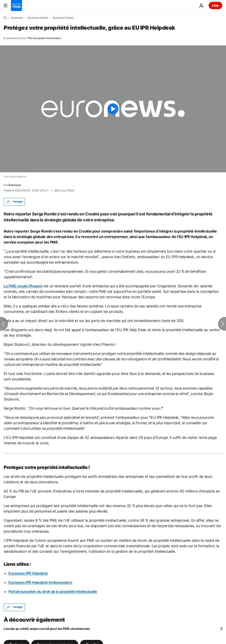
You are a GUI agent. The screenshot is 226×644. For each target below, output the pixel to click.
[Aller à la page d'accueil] (16, 5)
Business (17, 18)
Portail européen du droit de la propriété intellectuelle (53, 592)
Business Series (38, 18)
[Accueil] (5, 18)
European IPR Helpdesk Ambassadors (40, 582)
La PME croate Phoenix (23, 286)
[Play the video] (113, 109)
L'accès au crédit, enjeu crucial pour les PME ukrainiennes (47, 629)
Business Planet (63, 18)
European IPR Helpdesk (28, 573)
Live (215, 5)
